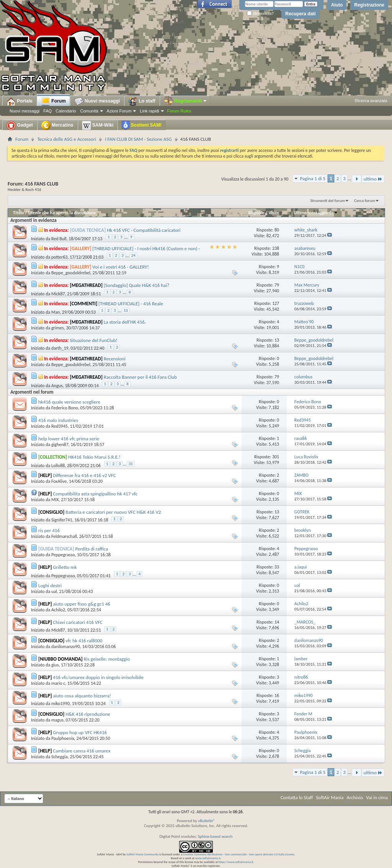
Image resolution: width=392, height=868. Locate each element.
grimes (58, 328)
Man (56, 312)
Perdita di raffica (92, 549)
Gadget (20, 125)
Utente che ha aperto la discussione (62, 213)
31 (131, 464)
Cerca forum (365, 201)
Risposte (256, 213)
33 (277, 567)
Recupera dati (300, 14)
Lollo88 (58, 466)
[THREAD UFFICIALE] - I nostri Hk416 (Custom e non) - (146, 248)
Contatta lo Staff (297, 797)
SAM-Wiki (98, 125)
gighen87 (60, 445)
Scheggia (60, 757)
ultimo (373, 179)
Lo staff (142, 101)
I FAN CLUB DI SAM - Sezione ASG (138, 139)
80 (277, 230)
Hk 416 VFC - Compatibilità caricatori (144, 230)
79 (277, 285)
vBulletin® (207, 821)
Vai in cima (377, 797)
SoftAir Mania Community (142, 854)
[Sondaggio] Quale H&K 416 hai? (136, 285)
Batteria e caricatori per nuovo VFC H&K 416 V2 (113, 512)
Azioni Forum (119, 111)
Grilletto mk (65, 567)
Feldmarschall (64, 536)
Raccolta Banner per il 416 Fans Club (140, 377)
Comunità (89, 111)
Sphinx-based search (215, 836)
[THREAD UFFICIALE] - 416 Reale (131, 304)
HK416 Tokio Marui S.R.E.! (94, 457)
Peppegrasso (63, 555)
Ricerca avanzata (371, 101)
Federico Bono (65, 408)
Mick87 (58, 294)
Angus (57, 386)
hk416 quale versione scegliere (69, 402)
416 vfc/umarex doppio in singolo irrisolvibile (98, 677)
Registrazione (369, 5)
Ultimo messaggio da (316, 213)
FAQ (47, 111)
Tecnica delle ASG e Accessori (67, 139)
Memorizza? (260, 14)
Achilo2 (58, 610)
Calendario (66, 111)
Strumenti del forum (327, 201)
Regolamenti (186, 101)
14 (277, 622)
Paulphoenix (63, 738)
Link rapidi (149, 111)
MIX (55, 500)
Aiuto (337, 5)
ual (54, 591)
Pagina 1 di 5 (313, 178)
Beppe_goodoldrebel (71, 273)
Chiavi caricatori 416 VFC (78, 622)
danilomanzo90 (66, 647)
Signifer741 (62, 520)
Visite (274, 213)
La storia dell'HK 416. (125, 322)
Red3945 (60, 426)
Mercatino (57, 125)
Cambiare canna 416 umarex (82, 751)
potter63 (59, 257)
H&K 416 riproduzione (88, 714)
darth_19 (60, 348)
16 (277, 695)
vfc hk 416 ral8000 (84, 641)
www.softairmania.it (208, 858)
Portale (20, 101)
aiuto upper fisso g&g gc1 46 (82, 604)
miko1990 (60, 704)
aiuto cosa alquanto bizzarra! (82, 696)
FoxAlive (59, 481)
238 (276, 248)
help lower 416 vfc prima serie (69, 439)
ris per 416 (49, 530)
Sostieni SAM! (142, 125)
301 (276, 457)
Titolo (19, 213)
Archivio (355, 797)
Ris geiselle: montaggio (107, 659)
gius (55, 665)
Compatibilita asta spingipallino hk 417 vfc (95, 494)
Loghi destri (50, 585)
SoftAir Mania (330, 797)
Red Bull (59, 239)
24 (133, 255)
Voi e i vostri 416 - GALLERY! (120, 267)
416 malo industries (58, 420)
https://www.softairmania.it (236, 862)
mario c (58, 683)
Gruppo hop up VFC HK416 (80, 732)
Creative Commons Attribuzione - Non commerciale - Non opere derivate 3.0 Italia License (239, 854)
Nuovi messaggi (24, 111)
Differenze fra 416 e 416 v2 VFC (84, 475)
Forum (53, 101)
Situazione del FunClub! (94, 340)
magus (57, 720)
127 (276, 303)
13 (126, 310)
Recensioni (115, 359)
